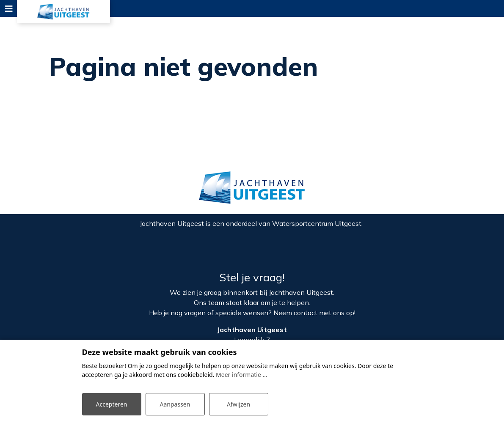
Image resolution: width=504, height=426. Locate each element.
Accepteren (112, 404)
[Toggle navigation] (8, 8)
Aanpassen (175, 404)
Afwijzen (238, 404)
